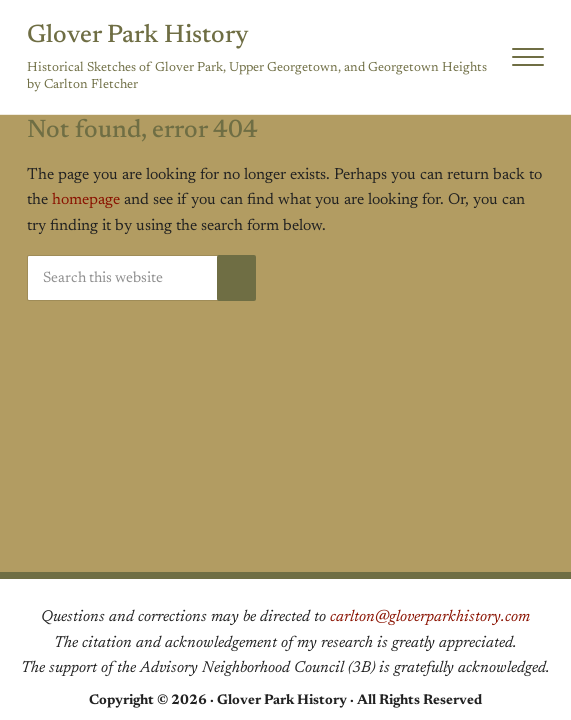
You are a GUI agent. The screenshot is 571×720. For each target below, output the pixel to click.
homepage (86, 200)
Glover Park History (138, 36)
